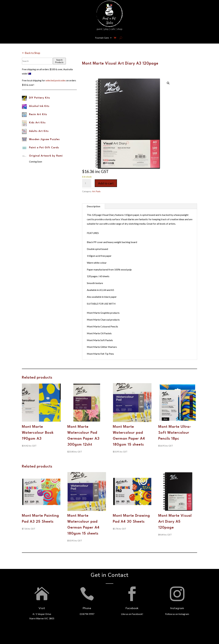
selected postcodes (56, 80)
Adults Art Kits (39, 131)
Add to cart (106, 183)
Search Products (59, 61)
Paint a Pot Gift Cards (44, 148)
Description (94, 206)
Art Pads (96, 191)
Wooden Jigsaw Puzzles (44, 139)
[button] (168, 83)
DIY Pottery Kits (40, 98)
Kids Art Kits (37, 123)
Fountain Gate (102, 38)
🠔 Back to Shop (31, 53)
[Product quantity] (87, 183)
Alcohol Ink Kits (39, 106)
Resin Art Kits (38, 114)
